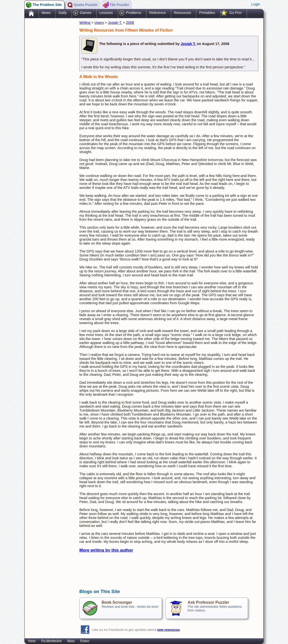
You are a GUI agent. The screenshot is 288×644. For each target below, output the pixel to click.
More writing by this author (106, 550)
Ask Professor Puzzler (208, 602)
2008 (130, 23)
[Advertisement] (49, 98)
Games (86, 13)
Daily (63, 13)
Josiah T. (115, 23)
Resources (182, 13)
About (71, 641)
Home (32, 641)
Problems (134, 13)
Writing (85, 23)
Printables (207, 13)
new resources (168, 630)
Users (99, 23)
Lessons (106, 13)
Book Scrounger (117, 602)
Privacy (85, 641)
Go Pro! (236, 13)
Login (256, 4)
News (46, 13)
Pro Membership (51, 641)
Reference (157, 13)
